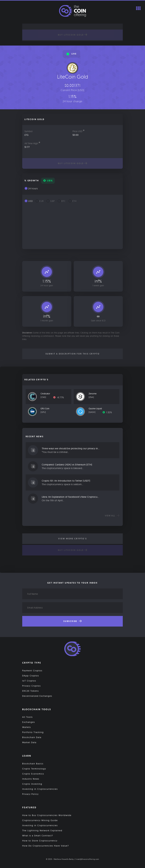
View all (112, 516)
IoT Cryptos (29, 681)
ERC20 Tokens (31, 691)
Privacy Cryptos (31, 686)
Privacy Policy (30, 794)
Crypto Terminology (34, 769)
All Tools (27, 717)
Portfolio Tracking (33, 732)
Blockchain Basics (33, 764)
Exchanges (29, 722)
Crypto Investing (32, 784)
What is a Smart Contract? (38, 836)
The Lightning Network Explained (42, 831)
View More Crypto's (72, 539)
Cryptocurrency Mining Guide (40, 820)
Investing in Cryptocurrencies (40, 789)
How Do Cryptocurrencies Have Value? (46, 846)
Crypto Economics (33, 774)
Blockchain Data (32, 737)
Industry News (31, 779)
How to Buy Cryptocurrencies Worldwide (47, 815)
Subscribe (72, 621)
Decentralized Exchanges (37, 696)
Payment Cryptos (32, 671)
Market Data (29, 742)
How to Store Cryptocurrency (40, 841)
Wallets (27, 727)
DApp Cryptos (31, 676)
